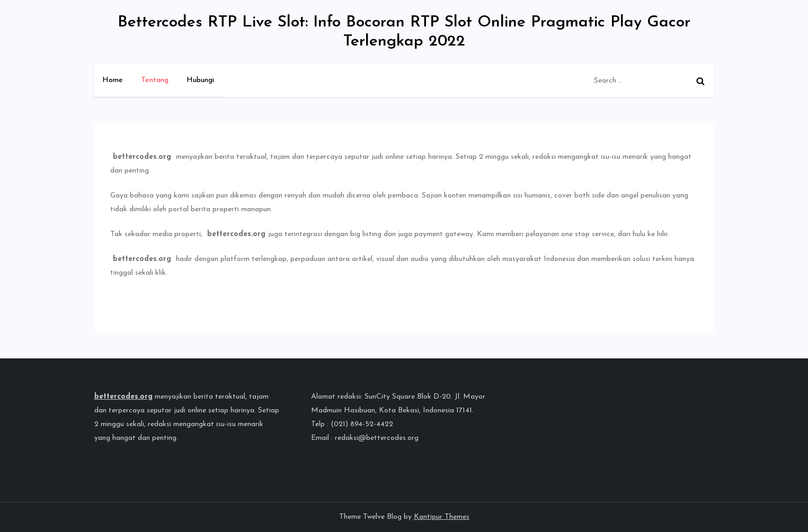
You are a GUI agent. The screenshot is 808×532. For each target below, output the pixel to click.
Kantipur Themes (442, 517)
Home (113, 80)
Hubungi (200, 80)
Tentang (155, 80)
